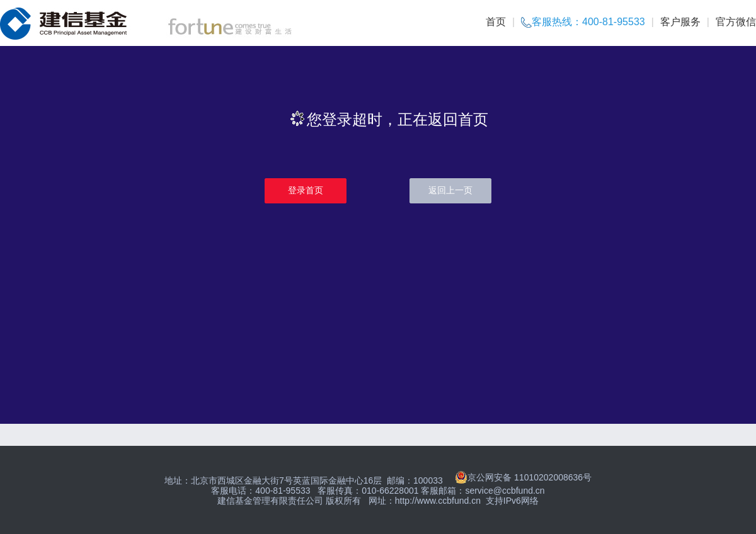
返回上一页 (450, 190)
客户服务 (680, 22)
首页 (496, 22)
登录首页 (306, 190)
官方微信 (736, 22)
